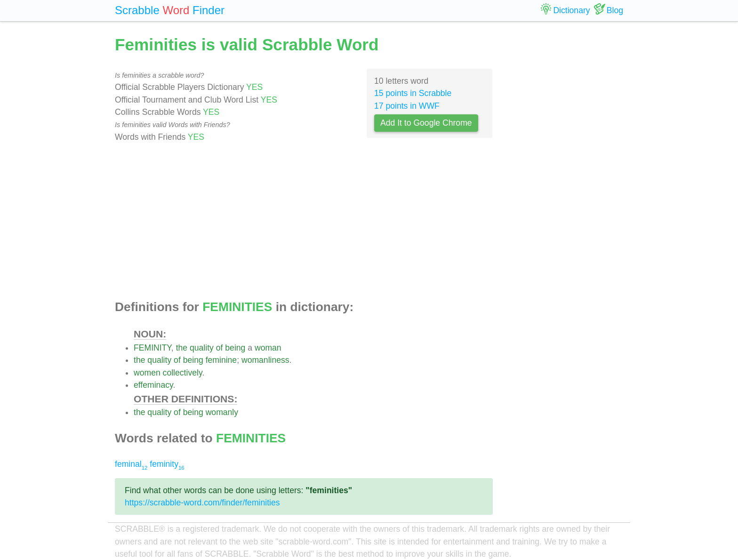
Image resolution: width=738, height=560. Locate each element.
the (182, 348)
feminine (221, 360)
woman (268, 348)
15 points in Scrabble (413, 93)
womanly (222, 412)
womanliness (265, 360)
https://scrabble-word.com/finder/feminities (202, 503)
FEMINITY (152, 348)
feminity (167, 464)
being (235, 348)
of (220, 348)
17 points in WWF (407, 106)
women (147, 373)
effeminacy (153, 385)
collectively (183, 373)
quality (202, 348)
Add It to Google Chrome (426, 123)
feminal (131, 464)
